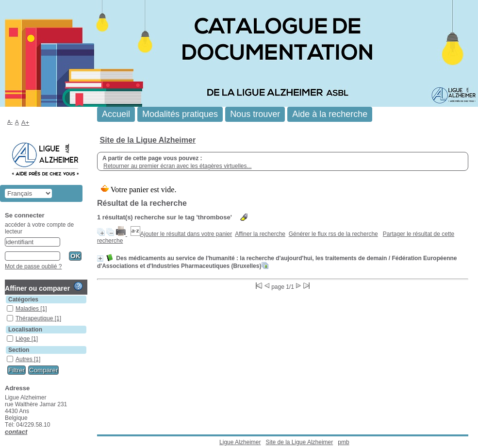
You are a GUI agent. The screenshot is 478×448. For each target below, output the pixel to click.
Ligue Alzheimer (240, 442)
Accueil (116, 114)
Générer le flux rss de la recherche (333, 234)
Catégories (23, 299)
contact (16, 432)
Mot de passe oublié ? (33, 266)
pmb (343, 442)
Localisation (25, 330)
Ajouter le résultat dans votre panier (186, 234)
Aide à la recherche (330, 114)
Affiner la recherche (260, 234)
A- (10, 122)
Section (19, 350)
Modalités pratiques (180, 114)
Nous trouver (255, 114)
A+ (25, 123)
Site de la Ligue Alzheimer (148, 140)
